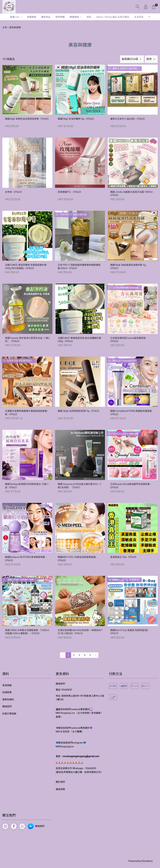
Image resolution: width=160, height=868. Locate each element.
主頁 (5, 27)
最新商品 (46, 17)
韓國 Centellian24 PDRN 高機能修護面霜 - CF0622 (132, 413)
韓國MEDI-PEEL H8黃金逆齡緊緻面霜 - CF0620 (77, 559)
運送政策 (60, 789)
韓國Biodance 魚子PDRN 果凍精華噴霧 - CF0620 (26, 559)
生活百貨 (139, 17)
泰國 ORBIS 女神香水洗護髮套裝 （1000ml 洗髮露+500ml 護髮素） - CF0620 (27, 632)
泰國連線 (32, 17)
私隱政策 (7, 692)
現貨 (89, 17)
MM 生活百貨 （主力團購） (70, 732)
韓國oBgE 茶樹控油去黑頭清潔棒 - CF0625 (27, 119)
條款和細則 (8, 699)
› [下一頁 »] (96, 655)
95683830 (67, 690)
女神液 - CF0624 (13, 192)
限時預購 (60, 17)
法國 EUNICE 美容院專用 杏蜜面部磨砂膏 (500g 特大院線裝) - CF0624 (26, 267)
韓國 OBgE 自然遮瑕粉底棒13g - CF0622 (78, 411)
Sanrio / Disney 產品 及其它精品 (113, 17)
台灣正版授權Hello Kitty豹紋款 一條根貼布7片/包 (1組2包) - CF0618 (80, 632)
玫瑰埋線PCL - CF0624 (69, 192)
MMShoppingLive (65, 747)
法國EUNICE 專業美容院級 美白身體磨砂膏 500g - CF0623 (79, 340)
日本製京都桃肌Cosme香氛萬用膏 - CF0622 (129, 340)
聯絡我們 (7, 706)
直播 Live (15, 17)
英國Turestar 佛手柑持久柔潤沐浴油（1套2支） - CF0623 (27, 340)
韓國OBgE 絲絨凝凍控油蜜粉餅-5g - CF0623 (129, 267)
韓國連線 (74, 17)
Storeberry (147, 861)
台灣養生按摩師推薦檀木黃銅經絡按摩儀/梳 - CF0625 (26, 413)
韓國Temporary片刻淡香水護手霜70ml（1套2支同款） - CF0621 (80, 486)
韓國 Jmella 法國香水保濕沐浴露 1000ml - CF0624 (132, 194)
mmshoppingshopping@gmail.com (81, 756)
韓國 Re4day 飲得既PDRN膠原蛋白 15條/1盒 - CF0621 (27, 486)
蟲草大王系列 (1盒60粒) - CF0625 (128, 119)
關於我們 (60, 782)
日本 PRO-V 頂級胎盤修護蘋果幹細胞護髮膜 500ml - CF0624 (79, 267)
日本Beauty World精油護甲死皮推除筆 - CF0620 (131, 486)
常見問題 (7, 685)
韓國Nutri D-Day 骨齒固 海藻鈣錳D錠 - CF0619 (130, 632)
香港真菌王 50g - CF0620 (123, 557)
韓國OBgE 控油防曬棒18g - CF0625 (76, 119)
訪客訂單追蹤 (9, 714)
